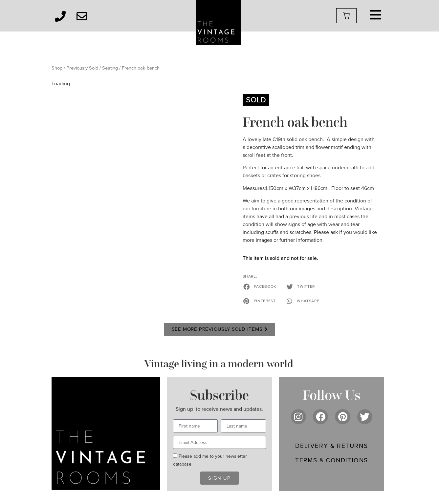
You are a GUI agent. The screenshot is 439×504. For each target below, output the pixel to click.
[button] (260, 286)
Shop (57, 68)
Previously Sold (82, 68)
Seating (110, 68)
